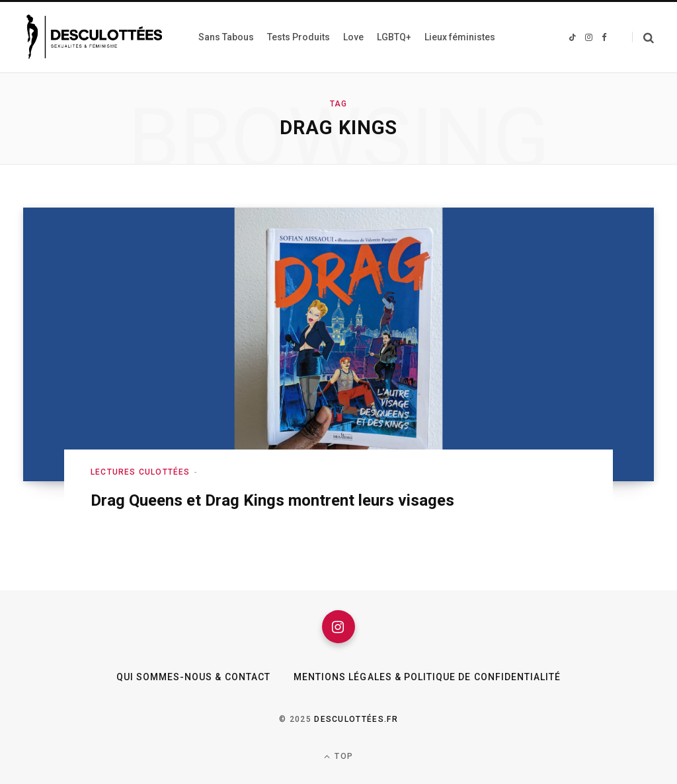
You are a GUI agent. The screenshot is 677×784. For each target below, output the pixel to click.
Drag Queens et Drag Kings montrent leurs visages (272, 500)
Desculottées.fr (356, 719)
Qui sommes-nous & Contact (193, 677)
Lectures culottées (140, 472)
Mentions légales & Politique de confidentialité (427, 677)
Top (338, 757)
